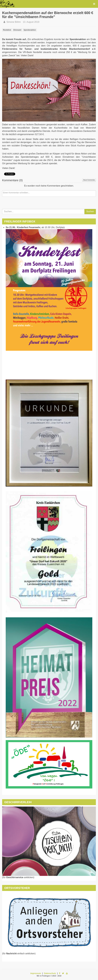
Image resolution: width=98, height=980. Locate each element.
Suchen (90, 211)
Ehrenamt (17, 30)
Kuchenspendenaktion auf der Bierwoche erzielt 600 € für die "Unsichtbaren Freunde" (48, 15)
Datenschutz (50, 973)
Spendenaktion (30, 30)
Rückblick (7, 30)
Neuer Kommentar (89, 180)
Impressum (36, 973)
